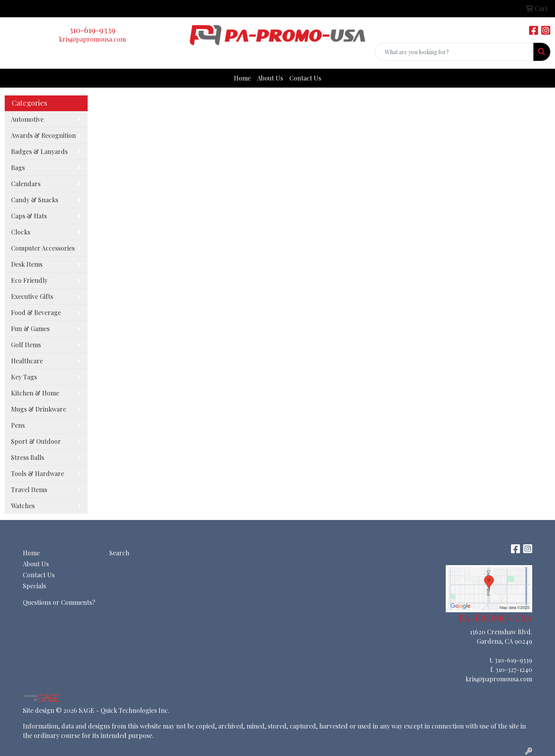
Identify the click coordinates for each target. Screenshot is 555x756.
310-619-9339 (92, 30)
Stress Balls (28, 457)
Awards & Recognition (43, 135)
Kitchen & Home (35, 393)
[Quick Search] (454, 52)
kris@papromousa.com (92, 39)
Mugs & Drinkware (39, 409)
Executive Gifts (32, 296)
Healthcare (27, 361)
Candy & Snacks (35, 200)
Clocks (21, 232)
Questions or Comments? (59, 602)
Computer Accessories (43, 248)
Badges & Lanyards (39, 151)
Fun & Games (30, 329)
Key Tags (24, 377)
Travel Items (29, 490)
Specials (34, 586)
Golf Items (26, 345)
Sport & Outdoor (36, 441)
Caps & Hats (29, 216)
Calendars (26, 184)
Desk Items (27, 264)
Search (119, 553)
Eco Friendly (29, 280)
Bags (18, 167)
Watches (23, 506)
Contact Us (305, 78)
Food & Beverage (36, 312)
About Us (270, 78)
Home (242, 78)
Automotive (27, 119)
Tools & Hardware (38, 473)
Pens (18, 425)
